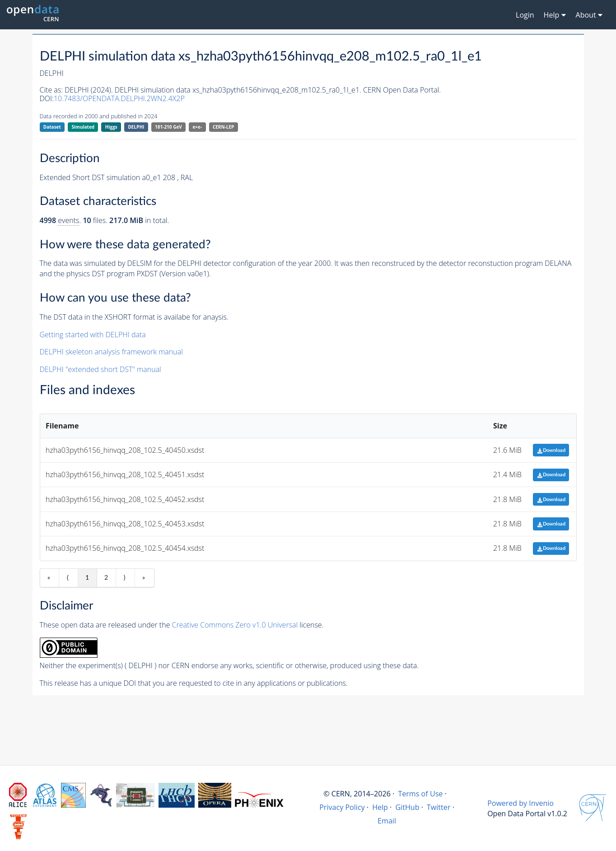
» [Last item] (144, 578)
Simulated (83, 127)
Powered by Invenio (520, 803)
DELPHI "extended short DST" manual (100, 369)
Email (387, 821)
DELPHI (136, 127)
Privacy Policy (342, 807)
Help (380, 807)
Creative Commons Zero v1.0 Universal (235, 625)
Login (525, 15)
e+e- (197, 127)
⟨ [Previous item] (68, 578)
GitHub (407, 807)
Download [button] (551, 450)
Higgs (111, 127)
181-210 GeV (168, 127)
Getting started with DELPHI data (93, 335)
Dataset (52, 127)
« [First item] (49, 578)
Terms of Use (420, 794)
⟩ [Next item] (124, 578)
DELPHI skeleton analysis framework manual (111, 352)
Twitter (439, 807)
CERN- (223, 127)
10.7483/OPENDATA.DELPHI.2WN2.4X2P (119, 98)
